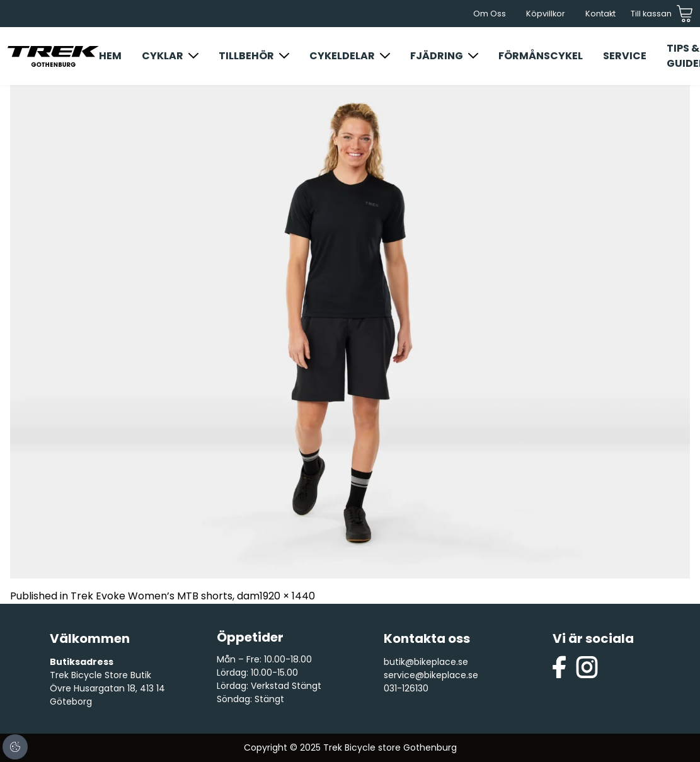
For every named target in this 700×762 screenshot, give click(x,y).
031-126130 (406, 688)
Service (625, 56)
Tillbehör (246, 56)
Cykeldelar (342, 56)
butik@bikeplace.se (426, 662)
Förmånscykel (541, 56)
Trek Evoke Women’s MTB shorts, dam (165, 596)
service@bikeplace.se (431, 675)
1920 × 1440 (287, 596)
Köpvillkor (546, 14)
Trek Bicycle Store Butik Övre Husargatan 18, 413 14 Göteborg (107, 688)
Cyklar (163, 56)
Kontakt (600, 14)
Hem (110, 56)
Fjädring (437, 56)
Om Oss (490, 14)
